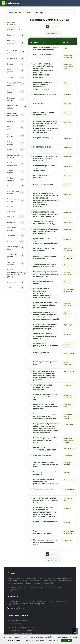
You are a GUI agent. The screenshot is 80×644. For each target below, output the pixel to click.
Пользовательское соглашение (21, 631)
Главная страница (15, 13)
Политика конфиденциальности (22, 628)
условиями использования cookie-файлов (40, 640)
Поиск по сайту (14, 624)
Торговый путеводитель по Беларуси (24, 634)
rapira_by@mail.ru (18, 609)
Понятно (66, 640)
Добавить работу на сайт (18, 621)
